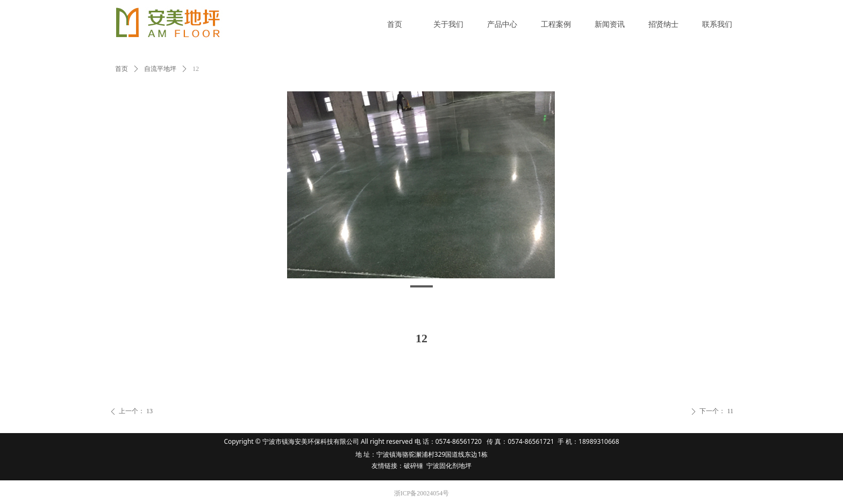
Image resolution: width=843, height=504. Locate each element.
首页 (122, 69)
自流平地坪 (160, 69)
